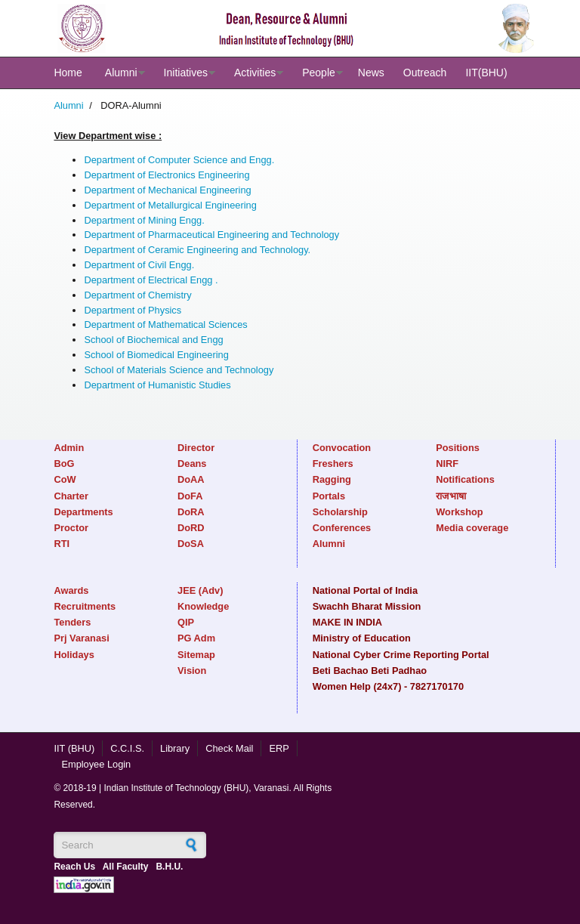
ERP (279, 748)
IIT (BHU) (74, 748)
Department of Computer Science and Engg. (179, 160)
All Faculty (126, 867)
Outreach (425, 73)
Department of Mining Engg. (144, 220)
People (319, 73)
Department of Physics (133, 310)
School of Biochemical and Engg (153, 340)
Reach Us (74, 867)
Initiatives (186, 73)
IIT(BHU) (486, 73)
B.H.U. (169, 867)
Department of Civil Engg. (139, 265)
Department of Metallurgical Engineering (170, 205)
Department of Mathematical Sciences (165, 324)
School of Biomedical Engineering (156, 355)
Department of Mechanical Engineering (167, 190)
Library (175, 748)
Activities (255, 73)
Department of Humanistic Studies (157, 385)
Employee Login (96, 764)
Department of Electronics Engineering (167, 175)
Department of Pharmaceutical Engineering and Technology (211, 235)
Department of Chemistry (137, 295)
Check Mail (229, 748)
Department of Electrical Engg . (151, 280)
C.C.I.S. (127, 748)
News (371, 73)
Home (68, 73)
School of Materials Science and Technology (179, 370)
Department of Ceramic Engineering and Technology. (197, 250)
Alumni (121, 73)
